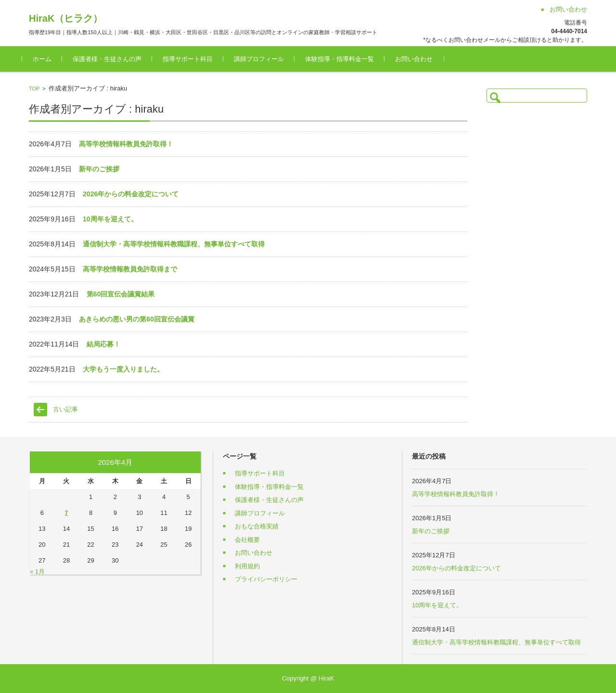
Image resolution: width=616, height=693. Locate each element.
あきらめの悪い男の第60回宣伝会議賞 (137, 319)
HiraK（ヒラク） (66, 18)
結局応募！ (103, 344)
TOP (34, 89)
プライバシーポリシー (266, 579)
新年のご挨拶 (99, 169)
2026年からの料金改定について (131, 194)
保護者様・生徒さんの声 (114, 59)
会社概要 (247, 540)
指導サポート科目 (194, 59)
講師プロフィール (266, 59)
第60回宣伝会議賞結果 (121, 294)
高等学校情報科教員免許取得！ (126, 144)
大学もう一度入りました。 (123, 369)
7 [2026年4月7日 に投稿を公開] (66, 513)
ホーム (49, 59)
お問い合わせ (421, 59)
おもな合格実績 (257, 526)
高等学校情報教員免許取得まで (130, 269)
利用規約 (247, 566)
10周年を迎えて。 (110, 219)
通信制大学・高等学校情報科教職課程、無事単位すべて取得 (174, 244)
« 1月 (37, 571)
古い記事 (65, 409)
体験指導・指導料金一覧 (346, 59)
